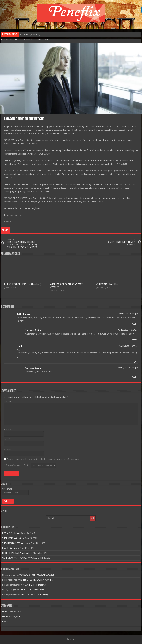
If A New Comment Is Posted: (30, 465)
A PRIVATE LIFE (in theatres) (34, 585)
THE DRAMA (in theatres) (13, 538)
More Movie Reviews (12, 612)
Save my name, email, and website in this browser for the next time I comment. (43, 459)
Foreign (14, 40)
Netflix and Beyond (11, 617)
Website (7, 449)
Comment (9, 401)
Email (7, 439)
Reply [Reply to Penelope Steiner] (134, 339)
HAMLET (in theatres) (12, 548)
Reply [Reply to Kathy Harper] (134, 324)
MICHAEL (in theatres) (30, 34)
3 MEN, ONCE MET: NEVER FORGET (119, 242)
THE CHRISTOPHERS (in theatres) (23, 284)
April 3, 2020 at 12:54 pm (128, 330)
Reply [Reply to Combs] (134, 362)
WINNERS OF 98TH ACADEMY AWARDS (20, 558)
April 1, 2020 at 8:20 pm (129, 314)
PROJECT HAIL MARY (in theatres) (17, 553)
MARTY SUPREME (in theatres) (34, 595)
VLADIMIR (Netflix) (107, 284)
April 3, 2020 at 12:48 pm (128, 368)
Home (5, 40)
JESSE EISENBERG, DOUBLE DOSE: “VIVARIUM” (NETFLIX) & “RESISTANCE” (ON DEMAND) (23, 244)
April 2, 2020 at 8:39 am (129, 346)
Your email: (7, 489)
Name (7, 429)
